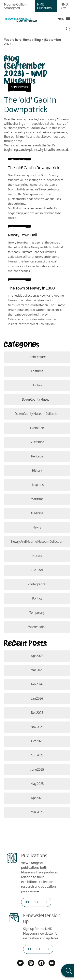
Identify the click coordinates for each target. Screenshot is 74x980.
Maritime (37, 499)
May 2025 (37, 784)
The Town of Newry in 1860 (31, 288)
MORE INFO (32, 902)
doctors (37, 386)
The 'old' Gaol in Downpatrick (34, 168)
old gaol (37, 570)
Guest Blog (37, 442)
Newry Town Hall (22, 235)
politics (37, 599)
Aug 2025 (37, 756)
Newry (37, 528)
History (37, 471)
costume (37, 371)
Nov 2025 (37, 727)
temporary (37, 613)
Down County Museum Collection (37, 414)
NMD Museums (44, 6)
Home (27, 40)
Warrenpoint (37, 627)
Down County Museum (37, 400)
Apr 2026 (37, 656)
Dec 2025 (37, 713)
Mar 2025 (37, 812)
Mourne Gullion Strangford (15, 6)
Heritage (37, 457)
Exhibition (37, 428)
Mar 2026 (37, 670)
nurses (37, 556)
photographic (37, 584)
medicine (37, 513)
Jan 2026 (37, 699)
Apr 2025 (37, 798)
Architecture (37, 357)
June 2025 (37, 770)
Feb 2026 (37, 684)
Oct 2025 (37, 741)
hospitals (37, 485)
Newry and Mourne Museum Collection (37, 542)
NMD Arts (64, 6)
